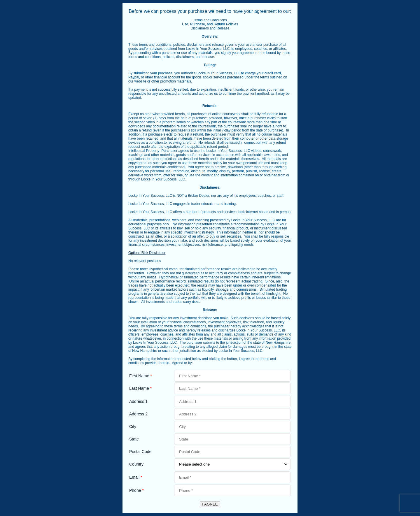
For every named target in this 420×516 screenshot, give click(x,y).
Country (136, 464)
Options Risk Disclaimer (147, 253)
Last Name (140, 388)
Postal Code (140, 452)
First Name (141, 376)
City (133, 427)
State (134, 439)
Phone (136, 490)
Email (136, 477)
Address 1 (138, 401)
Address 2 (138, 414)
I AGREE (210, 504)
